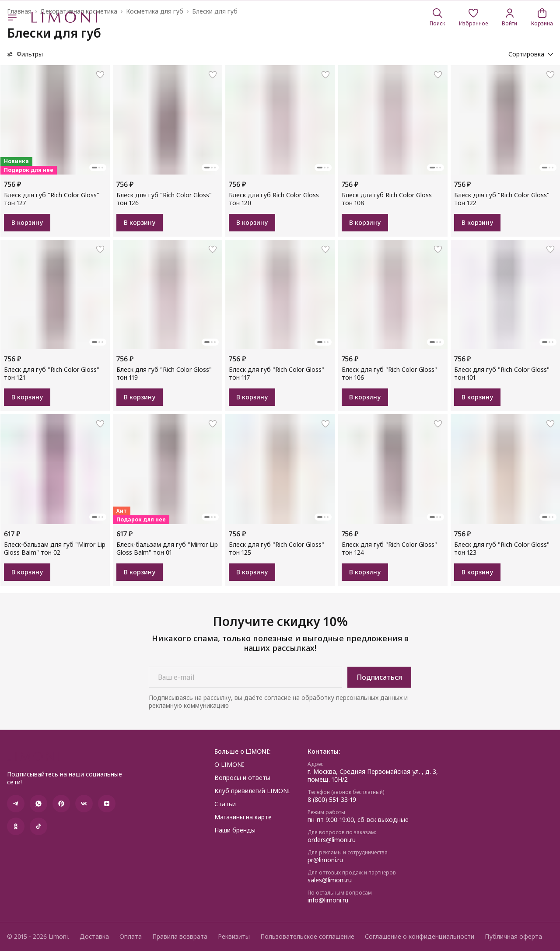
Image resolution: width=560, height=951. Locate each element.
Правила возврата (180, 937)
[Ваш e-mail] (245, 677)
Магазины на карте (243, 817)
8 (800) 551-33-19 (332, 800)
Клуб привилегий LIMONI (252, 791)
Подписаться (379, 677)
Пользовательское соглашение (307, 937)
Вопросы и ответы (242, 778)
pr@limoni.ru (325, 860)
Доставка (94, 937)
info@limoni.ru (328, 900)
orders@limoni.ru (332, 840)
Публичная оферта (513, 937)
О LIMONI (229, 765)
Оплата (131, 937)
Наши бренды (235, 830)
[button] (473, 17)
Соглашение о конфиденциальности (420, 937)
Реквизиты (234, 937)
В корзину (27, 222)
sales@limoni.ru (330, 880)
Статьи (225, 804)
